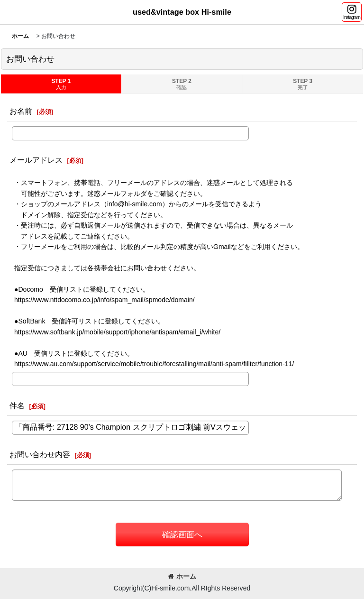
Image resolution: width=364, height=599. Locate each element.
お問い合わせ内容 (40, 454)
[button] (352, 12)
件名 (17, 405)
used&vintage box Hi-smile (182, 12)
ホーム (182, 576)
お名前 (21, 111)
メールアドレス (36, 160)
